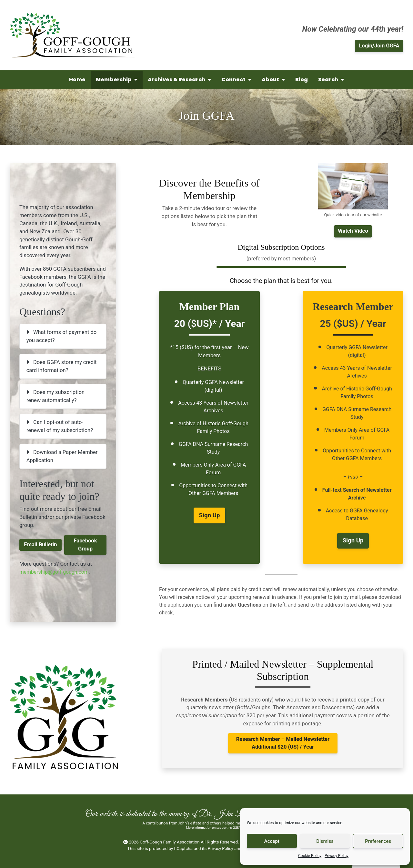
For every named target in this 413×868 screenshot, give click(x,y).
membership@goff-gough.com (56, 572)
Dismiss (325, 841)
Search (331, 80)
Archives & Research (179, 80)
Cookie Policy (310, 856)
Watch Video (353, 231)
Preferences (378, 841)
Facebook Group (85, 545)
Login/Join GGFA (379, 46)
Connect (236, 80)
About (273, 80)
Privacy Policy (337, 856)
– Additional (283, 743)
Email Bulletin (40, 545)
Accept (272, 841)
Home (77, 80)
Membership (117, 80)
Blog (302, 80)
